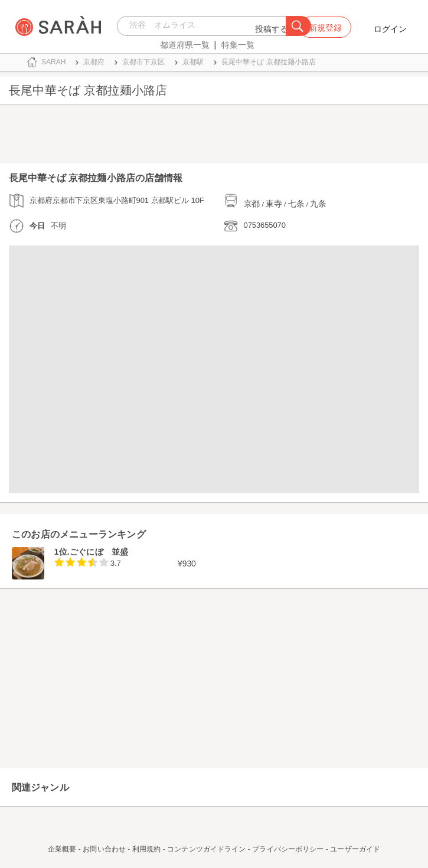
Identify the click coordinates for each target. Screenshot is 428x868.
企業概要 (62, 849)
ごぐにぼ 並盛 (99, 552)
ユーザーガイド (355, 849)
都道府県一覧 (185, 45)
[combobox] (205, 26)
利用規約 (146, 849)
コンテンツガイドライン (206, 849)
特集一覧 (238, 45)
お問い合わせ (104, 849)
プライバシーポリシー (288, 849)
